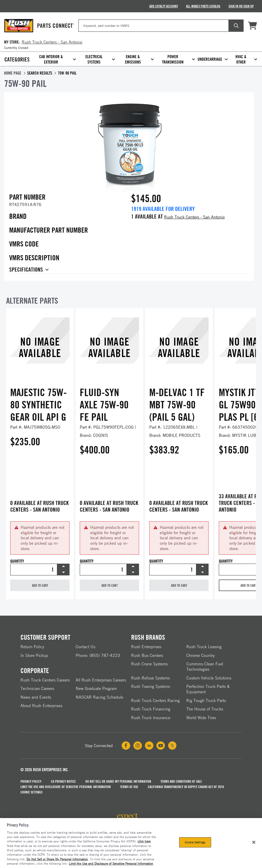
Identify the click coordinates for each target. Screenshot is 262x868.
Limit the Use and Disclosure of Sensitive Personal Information (66, 787)
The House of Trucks (205, 709)
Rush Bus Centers (147, 655)
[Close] (254, 842)
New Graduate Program (96, 688)
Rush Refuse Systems (150, 678)
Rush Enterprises (146, 647)
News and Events (36, 697)
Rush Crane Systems (149, 664)
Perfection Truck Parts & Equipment (208, 689)
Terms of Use (129, 787)
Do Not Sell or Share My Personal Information (57, 859)
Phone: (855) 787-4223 (98, 655)
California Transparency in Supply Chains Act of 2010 (186, 787)
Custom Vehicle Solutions (209, 678)
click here (144, 841)
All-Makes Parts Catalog (203, 6)
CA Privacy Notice (63, 781)
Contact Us (86, 647)
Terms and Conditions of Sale (181, 781)
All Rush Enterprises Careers (101, 680)
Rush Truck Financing (151, 709)
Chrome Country (201, 655)
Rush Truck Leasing (204, 647)
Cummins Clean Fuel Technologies (205, 666)
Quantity (17, 561)
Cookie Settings (31, 792)
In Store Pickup (34, 655)
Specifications (26, 270)
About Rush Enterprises (41, 706)
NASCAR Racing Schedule (99, 697)
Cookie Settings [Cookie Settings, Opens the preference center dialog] (195, 842)
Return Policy (32, 647)
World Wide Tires (201, 718)
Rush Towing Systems (151, 686)
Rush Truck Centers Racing (155, 700)
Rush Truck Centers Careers (45, 680)
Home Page (13, 73)
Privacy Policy (31, 781)
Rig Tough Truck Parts (206, 700)
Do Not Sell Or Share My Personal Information (118, 781)
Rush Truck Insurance (151, 718)
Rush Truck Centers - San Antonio (194, 217)
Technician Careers (37, 688)
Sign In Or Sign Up (241, 6)
